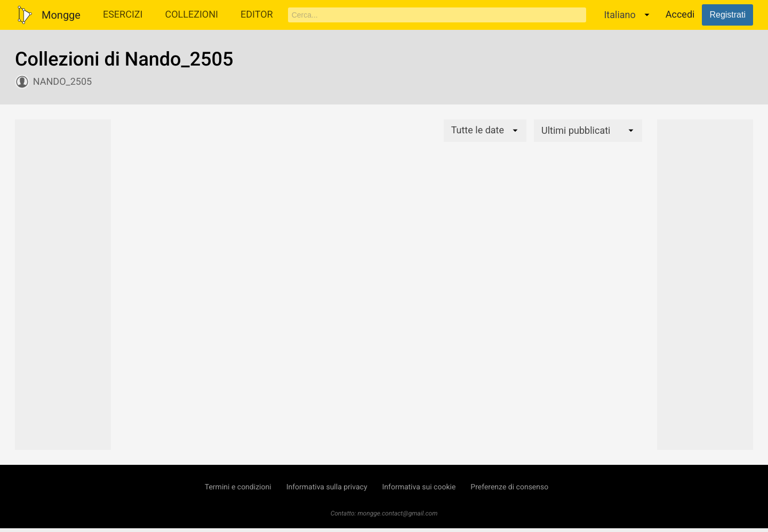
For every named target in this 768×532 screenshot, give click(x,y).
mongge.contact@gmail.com (397, 513)
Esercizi (123, 15)
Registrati (727, 15)
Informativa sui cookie (419, 487)
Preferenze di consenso (509, 487)
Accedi (680, 15)
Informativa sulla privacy (327, 487)
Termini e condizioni (238, 487)
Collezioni (191, 15)
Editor (257, 15)
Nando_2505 (62, 82)
